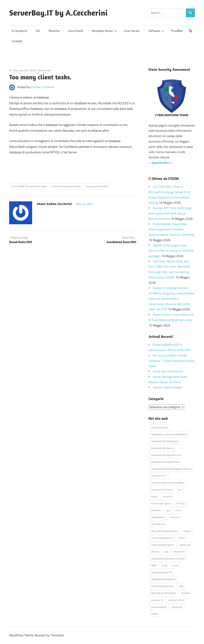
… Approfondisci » (160, 163)
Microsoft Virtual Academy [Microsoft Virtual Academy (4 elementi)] (164, 531)
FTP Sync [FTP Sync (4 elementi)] (181, 503)
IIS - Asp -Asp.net (18, 70)
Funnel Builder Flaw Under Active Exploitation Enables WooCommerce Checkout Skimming (171, 229)
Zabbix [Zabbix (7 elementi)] (154, 614)
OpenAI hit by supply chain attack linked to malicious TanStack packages (171, 251)
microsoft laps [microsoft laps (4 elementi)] (158, 524)
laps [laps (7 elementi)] (168, 510)
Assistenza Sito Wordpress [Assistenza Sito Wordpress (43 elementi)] (165, 441)
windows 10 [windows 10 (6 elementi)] (157, 600)
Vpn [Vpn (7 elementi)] (181, 586)
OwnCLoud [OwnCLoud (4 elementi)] (185, 545)
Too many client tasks (97, 186)
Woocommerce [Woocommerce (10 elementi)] (159, 607)
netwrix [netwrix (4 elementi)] (187, 531)
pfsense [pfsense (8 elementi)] (155, 552)
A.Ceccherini (19, 31)
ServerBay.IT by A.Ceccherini (58, 13)
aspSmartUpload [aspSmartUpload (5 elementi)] (159, 427)
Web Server (44, 70)
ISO (38, 31)
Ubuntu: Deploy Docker (168, 387)
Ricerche (54, 31)
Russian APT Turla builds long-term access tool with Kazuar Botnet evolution (170, 213)
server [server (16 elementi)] (176, 565)
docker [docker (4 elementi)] (154, 496)
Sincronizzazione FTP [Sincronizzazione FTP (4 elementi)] (162, 572)
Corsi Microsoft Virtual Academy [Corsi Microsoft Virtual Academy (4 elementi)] (167, 483)
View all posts (84, 204)
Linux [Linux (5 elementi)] (178, 510)
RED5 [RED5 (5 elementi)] (154, 565)
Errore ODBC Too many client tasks (29, 186)
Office (33, 70)
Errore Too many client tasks (66, 186)
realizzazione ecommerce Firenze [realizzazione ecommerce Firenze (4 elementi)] (168, 559)
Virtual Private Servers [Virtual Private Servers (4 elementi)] (163, 586)
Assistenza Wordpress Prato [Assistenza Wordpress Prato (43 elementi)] (165, 462)
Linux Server (132, 31)
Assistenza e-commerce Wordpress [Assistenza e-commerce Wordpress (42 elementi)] (169, 434)
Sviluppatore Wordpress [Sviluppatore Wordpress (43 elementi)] (163, 579)
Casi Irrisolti (76, 31)
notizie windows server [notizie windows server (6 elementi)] (163, 545)
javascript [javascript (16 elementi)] (156, 510)
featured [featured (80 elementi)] (167, 496)
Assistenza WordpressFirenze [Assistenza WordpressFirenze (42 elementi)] (166, 455)
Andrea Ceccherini (42, 87)
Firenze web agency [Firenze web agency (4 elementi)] (161, 503)
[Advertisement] (51, 171)
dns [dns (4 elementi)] (180, 490)
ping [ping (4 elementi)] (166, 552)
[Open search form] (191, 31)
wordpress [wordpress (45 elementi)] (177, 607)
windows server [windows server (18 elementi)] (176, 600)
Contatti (17, 41)
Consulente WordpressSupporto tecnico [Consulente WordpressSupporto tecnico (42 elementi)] (171, 469)
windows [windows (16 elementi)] (186, 593)
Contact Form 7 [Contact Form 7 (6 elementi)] (159, 476)
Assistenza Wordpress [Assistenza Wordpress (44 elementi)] (162, 448)
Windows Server (104, 31)
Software (156, 31)
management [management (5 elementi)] (158, 517)
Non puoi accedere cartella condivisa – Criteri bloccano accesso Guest (172, 361)
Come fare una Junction (168, 371)
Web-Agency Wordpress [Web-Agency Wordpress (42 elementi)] (163, 593)
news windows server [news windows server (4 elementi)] (162, 538)
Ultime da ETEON (165, 179)
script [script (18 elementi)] (164, 565)
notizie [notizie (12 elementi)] (182, 538)
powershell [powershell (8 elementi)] (179, 552)
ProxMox (177, 31)
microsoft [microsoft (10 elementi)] (175, 517)
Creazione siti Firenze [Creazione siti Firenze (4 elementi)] (162, 490)
